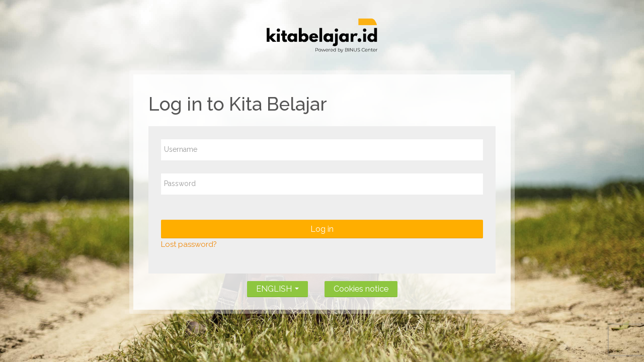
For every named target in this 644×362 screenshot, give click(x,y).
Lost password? (189, 244)
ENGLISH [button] (277, 287)
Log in (322, 229)
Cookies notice (361, 289)
